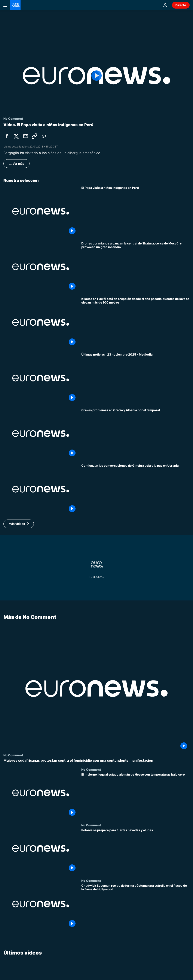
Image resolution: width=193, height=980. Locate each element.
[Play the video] (96, 76)
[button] (19, 524)
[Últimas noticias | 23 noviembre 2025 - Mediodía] (135, 378)
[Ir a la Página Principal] (15, 5)
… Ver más (16, 164)
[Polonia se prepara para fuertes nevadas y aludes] (135, 851)
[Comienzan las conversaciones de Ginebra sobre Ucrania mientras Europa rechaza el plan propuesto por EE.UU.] (135, 489)
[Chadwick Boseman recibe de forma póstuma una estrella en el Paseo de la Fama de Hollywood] (135, 907)
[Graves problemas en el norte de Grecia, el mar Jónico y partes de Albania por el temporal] (135, 434)
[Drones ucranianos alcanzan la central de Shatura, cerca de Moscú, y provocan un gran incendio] (135, 267)
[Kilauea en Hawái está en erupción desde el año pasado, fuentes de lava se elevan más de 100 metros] (135, 322)
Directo (181, 5)
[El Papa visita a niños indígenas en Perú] (135, 211)
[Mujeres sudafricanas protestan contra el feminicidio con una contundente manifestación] (96, 760)
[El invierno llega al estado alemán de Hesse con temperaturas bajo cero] (135, 795)
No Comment (13, 755)
